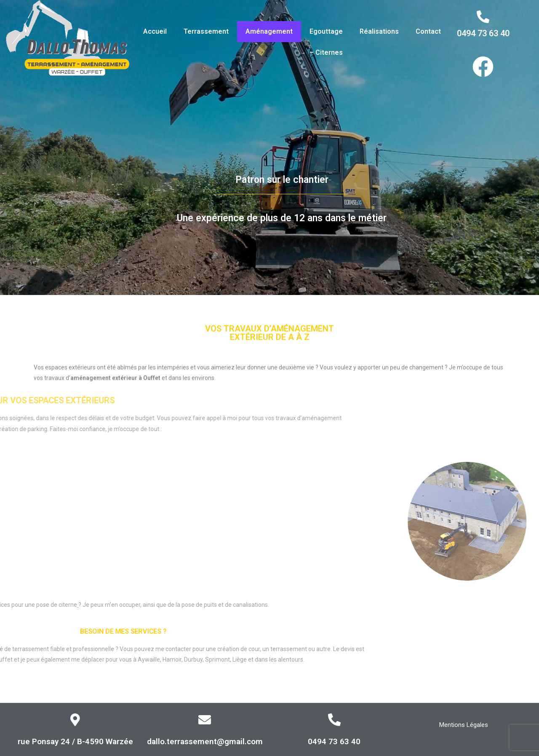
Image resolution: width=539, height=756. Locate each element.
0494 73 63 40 (483, 33)
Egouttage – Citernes (326, 42)
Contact (428, 31)
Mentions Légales (464, 725)
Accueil (155, 31)
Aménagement (269, 31)
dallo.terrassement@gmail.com (205, 741)
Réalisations (379, 31)
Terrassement (206, 31)
